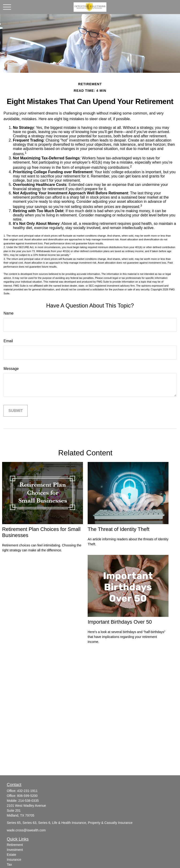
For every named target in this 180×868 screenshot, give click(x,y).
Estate (11, 855)
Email (8, 341)
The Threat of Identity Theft (118, 529)
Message (11, 369)
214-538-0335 (28, 801)
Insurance (14, 860)
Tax (9, 864)
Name (9, 313)
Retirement (15, 845)
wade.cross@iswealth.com (26, 830)
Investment (15, 850)
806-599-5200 (27, 796)
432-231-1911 (27, 791)
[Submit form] (16, 411)
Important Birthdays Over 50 (120, 622)
